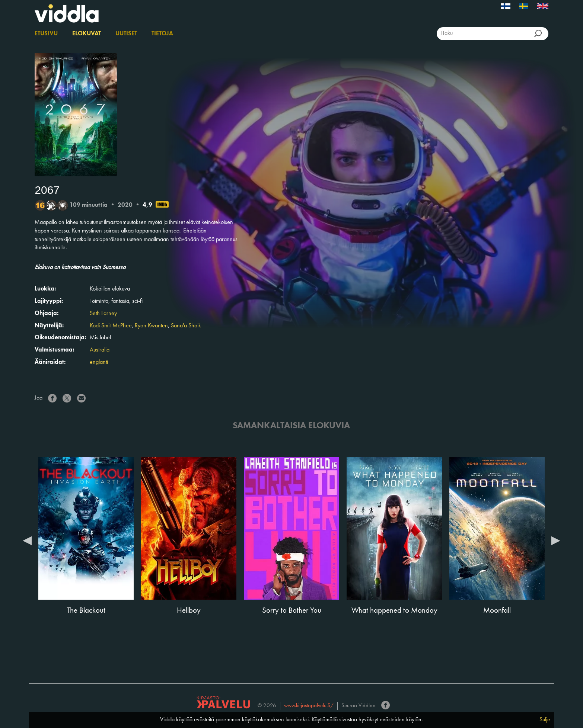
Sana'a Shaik (186, 326)
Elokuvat (87, 34)
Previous (27, 540)
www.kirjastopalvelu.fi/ (309, 706)
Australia (100, 350)
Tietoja (162, 34)
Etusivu (46, 34)
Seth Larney (103, 314)
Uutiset (126, 34)
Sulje (545, 720)
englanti (99, 362)
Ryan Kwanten (151, 326)
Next (556, 540)
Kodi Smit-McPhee (111, 326)
